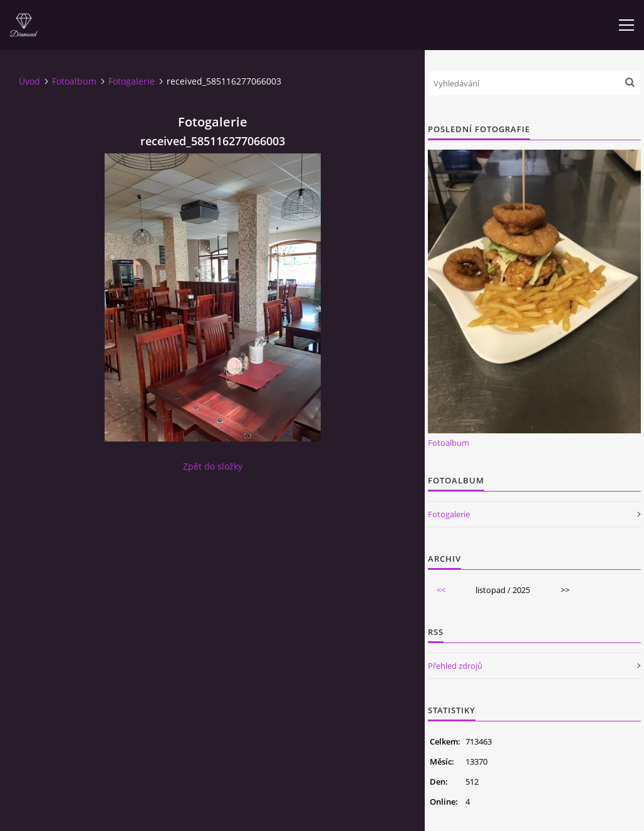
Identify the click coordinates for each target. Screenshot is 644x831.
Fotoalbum (74, 81)
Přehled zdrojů (455, 666)
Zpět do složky (213, 466)
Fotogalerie (132, 81)
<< (441, 590)
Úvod (29, 81)
